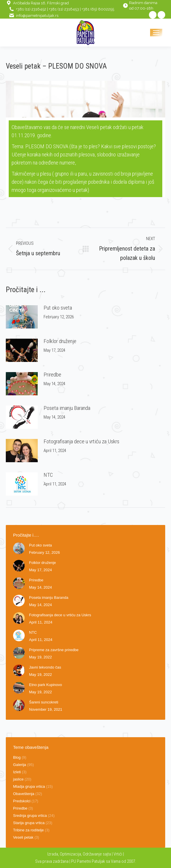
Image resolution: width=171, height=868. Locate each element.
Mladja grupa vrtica (29, 786)
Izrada (53, 854)
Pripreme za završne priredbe (54, 650)
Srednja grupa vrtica (30, 816)
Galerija (20, 765)
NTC (48, 475)
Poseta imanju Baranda (67, 408)
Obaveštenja (24, 794)
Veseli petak (23, 837)
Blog (17, 757)
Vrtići (118, 854)
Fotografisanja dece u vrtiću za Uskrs (81, 441)
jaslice (18, 779)
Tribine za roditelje (28, 830)
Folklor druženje (60, 341)
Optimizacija (70, 854)
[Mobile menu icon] (156, 33)
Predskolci (22, 801)
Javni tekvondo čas (45, 667)
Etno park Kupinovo (45, 685)
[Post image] (22, 317)
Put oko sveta (58, 308)
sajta (107, 854)
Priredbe (52, 375)
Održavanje (92, 854)
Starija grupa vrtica (29, 823)
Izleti (17, 772)
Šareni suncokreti (44, 702)
